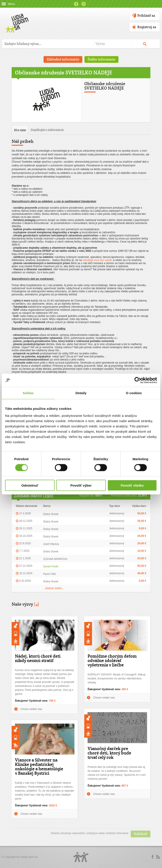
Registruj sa (147, 27)
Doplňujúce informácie (47, 130)
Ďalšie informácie (101, 59)
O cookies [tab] (134, 393)
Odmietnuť (30, 485)
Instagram (84, 4)
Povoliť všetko (132, 485)
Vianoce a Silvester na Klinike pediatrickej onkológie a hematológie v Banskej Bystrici (39, 767)
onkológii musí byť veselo (97, 260)
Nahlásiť (141, 834)
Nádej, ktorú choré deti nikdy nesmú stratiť (38, 658)
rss (158, 857)
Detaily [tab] (81, 393)
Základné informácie (63, 59)
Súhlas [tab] (28, 393)
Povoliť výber (81, 485)
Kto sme (20, 130)
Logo (81, 857)
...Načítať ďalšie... (54, 588)
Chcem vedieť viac (31, 709)
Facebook (76, 4)
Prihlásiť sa (146, 16)
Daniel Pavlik (51, 566)
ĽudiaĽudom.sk (29, 857)
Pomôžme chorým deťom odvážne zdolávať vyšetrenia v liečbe (112, 660)
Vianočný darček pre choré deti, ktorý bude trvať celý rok (109, 753)
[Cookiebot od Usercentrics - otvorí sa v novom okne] (138, 380)
